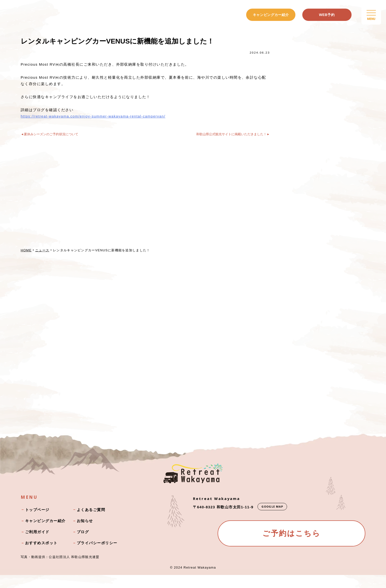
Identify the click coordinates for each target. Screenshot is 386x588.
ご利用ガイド (37, 545)
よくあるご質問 (91, 522)
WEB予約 (327, 15)
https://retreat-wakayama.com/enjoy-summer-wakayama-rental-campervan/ (95, 118)
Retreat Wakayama (200, 580)
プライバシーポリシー (97, 556)
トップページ (37, 522)
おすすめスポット (41, 556)
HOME (26, 254)
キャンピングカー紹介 (271, 15)
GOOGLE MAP (273, 519)
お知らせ (85, 534)
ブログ (83, 545)
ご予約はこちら (291, 547)
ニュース (42, 254)
